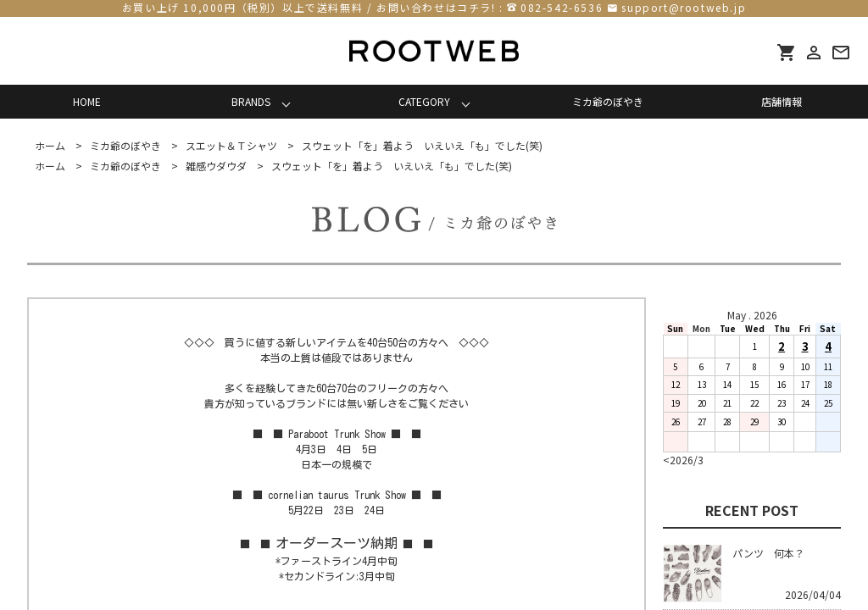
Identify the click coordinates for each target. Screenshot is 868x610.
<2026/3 (683, 460)
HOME (87, 101)
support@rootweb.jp (684, 7)
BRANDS (251, 101)
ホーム (50, 145)
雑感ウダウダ (216, 166)
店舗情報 (782, 101)
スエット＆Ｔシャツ (231, 145)
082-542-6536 (562, 7)
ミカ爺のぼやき (608, 101)
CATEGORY (424, 101)
